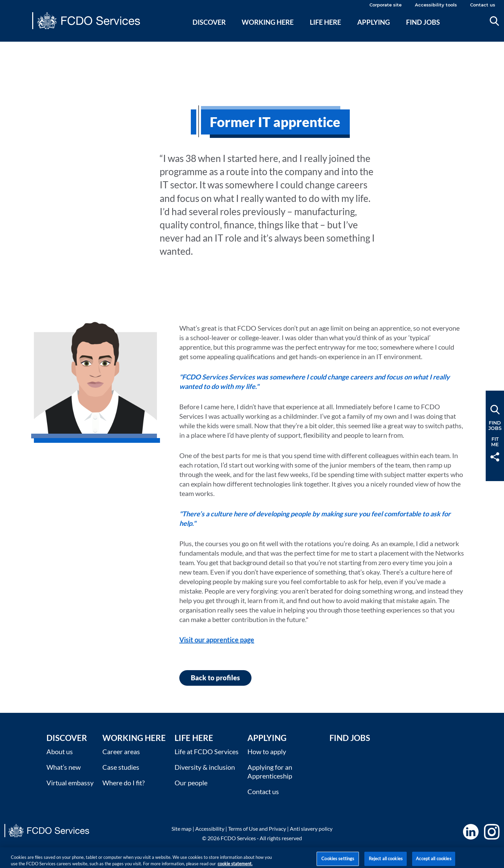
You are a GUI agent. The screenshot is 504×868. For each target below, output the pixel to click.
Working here (268, 22)
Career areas (121, 751)
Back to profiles (215, 678)
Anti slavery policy (311, 829)
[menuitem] (209, 30)
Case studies (121, 767)
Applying (374, 22)
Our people (191, 783)
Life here (325, 22)
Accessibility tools (436, 5)
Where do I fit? (124, 783)
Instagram (492, 832)
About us (60, 751)
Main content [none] (16, 46)
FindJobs (495, 426)
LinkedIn (471, 832)
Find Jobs (350, 738)
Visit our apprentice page (217, 640)
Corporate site (386, 5)
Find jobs (423, 22)
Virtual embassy (70, 783)
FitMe (495, 442)
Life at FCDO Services (207, 751)
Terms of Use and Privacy (257, 829)
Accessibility (210, 829)
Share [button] (495, 457)
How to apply (267, 751)
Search (494, 21)
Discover (209, 22)
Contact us (483, 5)
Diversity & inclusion (205, 767)
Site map (182, 829)
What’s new (64, 767)
